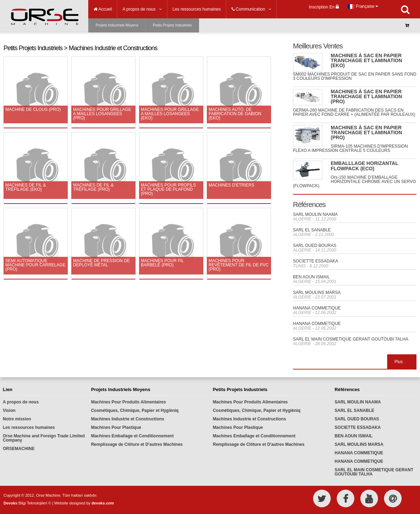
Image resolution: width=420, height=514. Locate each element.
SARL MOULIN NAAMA (315, 214)
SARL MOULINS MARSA (317, 293)
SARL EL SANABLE (312, 230)
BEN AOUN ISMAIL (311, 277)
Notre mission (17, 419)
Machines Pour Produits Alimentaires (128, 402)
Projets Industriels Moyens (117, 25)
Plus (399, 362)
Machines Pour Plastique (116, 427)
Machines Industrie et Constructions (128, 419)
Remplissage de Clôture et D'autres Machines (137, 444)
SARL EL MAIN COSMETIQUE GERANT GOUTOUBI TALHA (351, 339)
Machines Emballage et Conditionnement (132, 436)
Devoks (10, 503)
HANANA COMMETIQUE (317, 308)
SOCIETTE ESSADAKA (316, 261)
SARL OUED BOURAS (315, 246)
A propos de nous (21, 402)
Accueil (103, 9)
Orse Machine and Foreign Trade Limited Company (44, 438)
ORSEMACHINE (19, 449)
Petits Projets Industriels (172, 25)
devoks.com (103, 503)
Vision (9, 410)
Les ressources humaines (29, 427)
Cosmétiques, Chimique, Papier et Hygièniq (135, 410)
